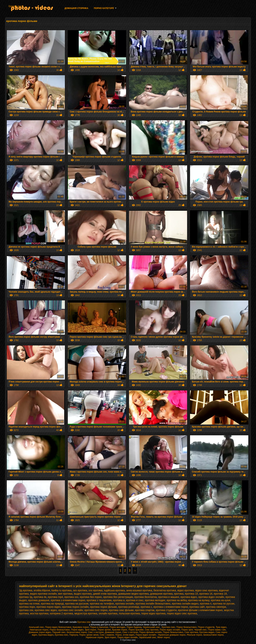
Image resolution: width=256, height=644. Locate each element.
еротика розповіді (129, 607)
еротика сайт (197, 607)
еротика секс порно (96, 610)
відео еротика (186, 590)
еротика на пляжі (29, 604)
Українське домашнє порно (172, 635)
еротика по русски (224, 604)
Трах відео (221, 627)
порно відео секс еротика (182, 613)
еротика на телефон (102, 604)
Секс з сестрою (96, 632)
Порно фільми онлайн (151, 632)
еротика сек (26, 610)
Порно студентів (206, 627)
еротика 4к (40, 597)
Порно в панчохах (99, 627)
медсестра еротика (86, 613)
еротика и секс (135, 600)
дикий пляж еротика (105, 594)
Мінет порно (164, 637)
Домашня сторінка (76, 8)
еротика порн (27, 607)
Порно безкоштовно (187, 627)
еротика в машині (169, 597)
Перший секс (59, 632)
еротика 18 (220, 594)
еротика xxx (71, 597)
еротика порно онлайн (75, 607)
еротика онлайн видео (185, 604)
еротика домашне (39, 600)
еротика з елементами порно (68, 600)
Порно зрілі (187, 630)
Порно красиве (136, 630)
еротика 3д (26, 597)
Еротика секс (15, 6)
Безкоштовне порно (77, 632)
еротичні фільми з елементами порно (200, 610)
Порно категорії (104, 8)
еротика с (146, 607)
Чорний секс (200, 630)
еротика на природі (52, 604)
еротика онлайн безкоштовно (153, 604)
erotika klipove (42, 590)
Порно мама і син (217, 630)
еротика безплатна (146, 597)
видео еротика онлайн (43, 594)
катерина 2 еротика (61, 613)
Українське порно (94, 637)
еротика (179, 594)
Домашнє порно (113, 632)
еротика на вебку (177, 600)
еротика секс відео (46, 610)
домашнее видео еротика (133, 594)
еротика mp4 (55, 597)
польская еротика (129, 613)
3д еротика (26, 590)
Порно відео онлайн (170, 630)
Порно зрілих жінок (89, 635)
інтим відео (129, 635)
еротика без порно (91, 597)
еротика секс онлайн (71, 610)
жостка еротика (39, 613)
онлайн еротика (108, 613)
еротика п (206, 604)
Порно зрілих (104, 630)
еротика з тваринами (99, 600)
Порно (118, 635)
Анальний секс (36, 627)
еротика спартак (145, 610)
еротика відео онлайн (211, 597)
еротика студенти (166, 610)
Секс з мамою (107, 635)
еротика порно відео (49, 607)
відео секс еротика (206, 590)
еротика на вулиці (199, 600)
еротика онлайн (125, 604)
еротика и (119, 600)
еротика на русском (77, 604)
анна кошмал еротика (139, 590)
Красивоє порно (81, 627)
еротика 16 (206, 594)
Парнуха (74, 635)
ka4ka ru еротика (61, 590)
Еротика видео (207, 632)
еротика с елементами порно (171, 607)
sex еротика (80, 590)
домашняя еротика (161, 594)
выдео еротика (83, 594)
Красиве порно (120, 630)
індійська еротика (114, 590)
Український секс (152, 627)
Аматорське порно (39, 630)
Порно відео (77, 630)
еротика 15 (191, 594)
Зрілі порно (91, 630)
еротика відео (189, 597)
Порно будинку (134, 627)
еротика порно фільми (104, 607)
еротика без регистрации (118, 597)
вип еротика (65, 594)
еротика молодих (155, 600)
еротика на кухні (221, 600)
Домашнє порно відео (40, 632)
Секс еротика (152, 630)
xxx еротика (95, 590)
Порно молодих (118, 627)
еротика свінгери (216, 607)
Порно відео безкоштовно (58, 627)
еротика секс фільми (121, 610)
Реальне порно (194, 635)
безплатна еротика (165, 590)
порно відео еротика (153, 613)
